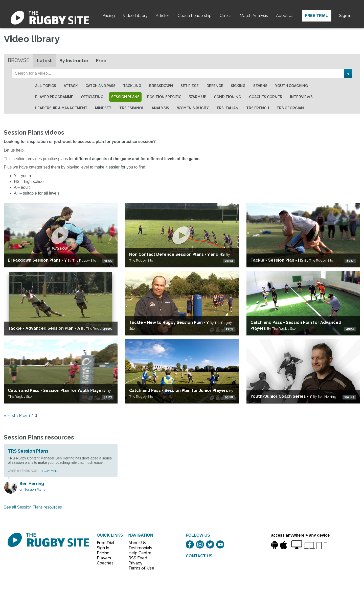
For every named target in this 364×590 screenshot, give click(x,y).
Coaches (105, 563)
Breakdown (161, 86)
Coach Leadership (195, 16)
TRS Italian (227, 108)
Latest (44, 61)
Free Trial (317, 16)
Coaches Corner (266, 97)
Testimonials (139, 548)
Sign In (103, 548)
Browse (19, 60)
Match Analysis (254, 16)
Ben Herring (32, 484)
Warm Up (198, 97)
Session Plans (125, 97)
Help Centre (139, 553)
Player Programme (54, 97)
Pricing (109, 16)
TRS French (258, 108)
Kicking (238, 86)
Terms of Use (139, 568)
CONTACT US (199, 556)
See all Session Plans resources (33, 507)
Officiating (92, 97)
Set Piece (190, 86)
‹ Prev (22, 416)
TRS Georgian (290, 108)
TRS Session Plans (28, 451)
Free (101, 61)
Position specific (164, 97)
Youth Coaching (291, 86)
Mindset (103, 108)
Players (104, 558)
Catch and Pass (100, 86)
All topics (46, 86)
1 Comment (50, 471)
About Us (285, 16)
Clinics (226, 16)
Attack (71, 86)
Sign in (345, 16)
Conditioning (227, 97)
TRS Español (132, 108)
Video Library (135, 16)
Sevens (260, 86)
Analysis (160, 108)
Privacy (135, 563)
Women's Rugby (193, 108)
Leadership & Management (61, 108)
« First (10, 416)
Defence (215, 86)
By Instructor (74, 61)
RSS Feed (138, 558)
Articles (163, 16)
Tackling (132, 86)
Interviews (301, 97)
